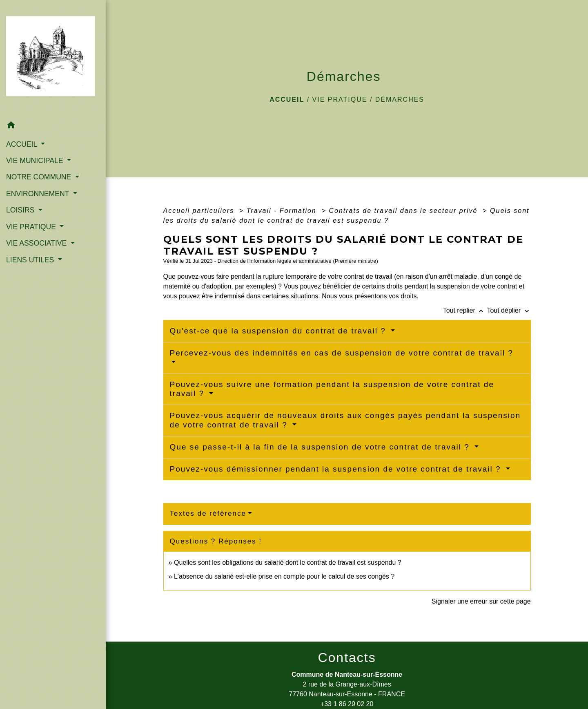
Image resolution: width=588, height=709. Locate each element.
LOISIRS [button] (21, 210)
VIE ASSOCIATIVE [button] (37, 243)
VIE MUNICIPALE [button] (36, 161)
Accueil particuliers (200, 211)
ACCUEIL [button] (23, 144)
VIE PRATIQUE (340, 100)
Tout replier (465, 310)
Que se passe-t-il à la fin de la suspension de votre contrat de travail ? (321, 447)
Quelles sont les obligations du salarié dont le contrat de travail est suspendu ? (288, 563)
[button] (53, 126)
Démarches (400, 100)
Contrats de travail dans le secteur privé (404, 211)
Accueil (287, 100)
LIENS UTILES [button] (31, 260)
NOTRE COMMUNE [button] (40, 177)
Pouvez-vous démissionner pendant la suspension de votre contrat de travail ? (337, 469)
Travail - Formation (283, 211)
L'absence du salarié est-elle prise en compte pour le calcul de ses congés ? (284, 576)
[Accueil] (53, 59)
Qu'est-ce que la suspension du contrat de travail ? (279, 331)
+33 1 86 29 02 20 (347, 704)
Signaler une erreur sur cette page (481, 601)
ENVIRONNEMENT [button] (39, 194)
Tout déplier (509, 310)
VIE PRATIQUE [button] (32, 227)
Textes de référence (208, 513)
